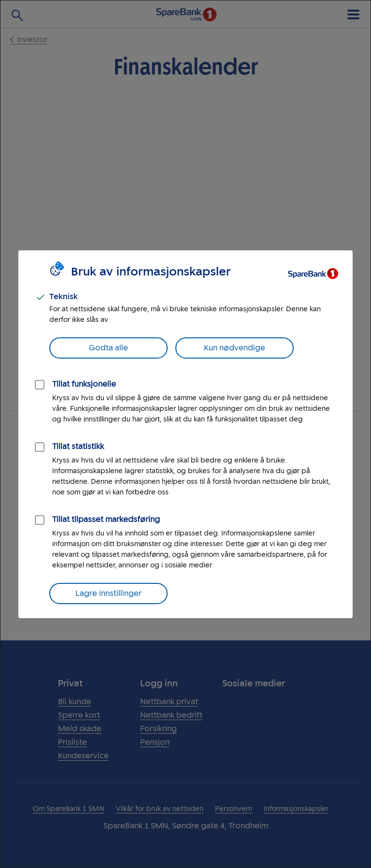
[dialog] (185, 434)
